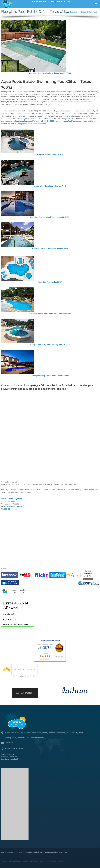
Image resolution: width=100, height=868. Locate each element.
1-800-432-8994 (17, 748)
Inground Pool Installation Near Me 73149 (50, 186)
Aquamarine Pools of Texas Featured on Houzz (21, 591)
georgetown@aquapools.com (18, 506)
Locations (64, 12)
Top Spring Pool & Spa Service (24, 676)
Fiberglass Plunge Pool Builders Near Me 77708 (50, 376)
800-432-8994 (32, 385)
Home (56, 12)
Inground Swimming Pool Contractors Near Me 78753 (50, 313)
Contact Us (9, 743)
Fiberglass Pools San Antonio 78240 (50, 155)
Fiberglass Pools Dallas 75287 (50, 282)
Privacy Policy (62, 852)
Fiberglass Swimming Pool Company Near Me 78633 (50, 345)
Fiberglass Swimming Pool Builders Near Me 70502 (50, 217)
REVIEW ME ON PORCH (25, 670)
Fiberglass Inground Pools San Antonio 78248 (50, 248)
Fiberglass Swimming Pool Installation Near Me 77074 (50, 73)
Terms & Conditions (47, 852)
